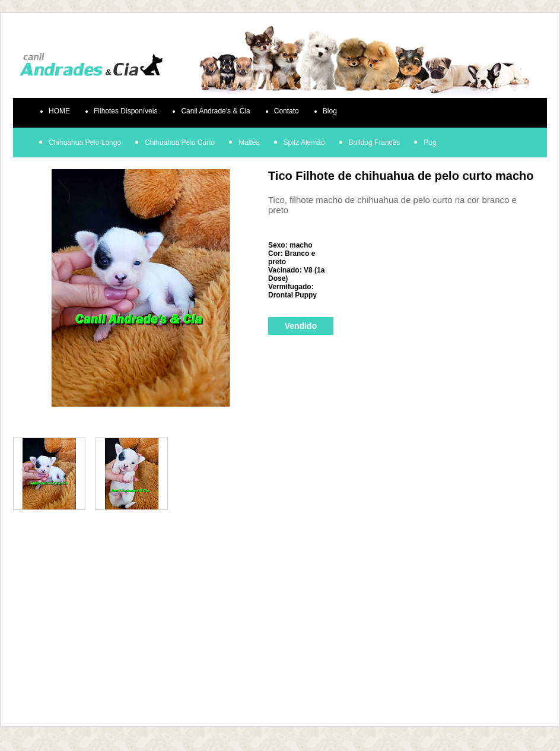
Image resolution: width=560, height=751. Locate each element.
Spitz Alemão (304, 142)
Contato (287, 111)
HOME (59, 111)
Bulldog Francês (375, 142)
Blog (330, 111)
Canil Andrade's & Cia (215, 111)
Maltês (249, 142)
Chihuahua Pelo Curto (180, 142)
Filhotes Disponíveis (125, 111)
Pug (430, 142)
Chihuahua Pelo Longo (85, 142)
